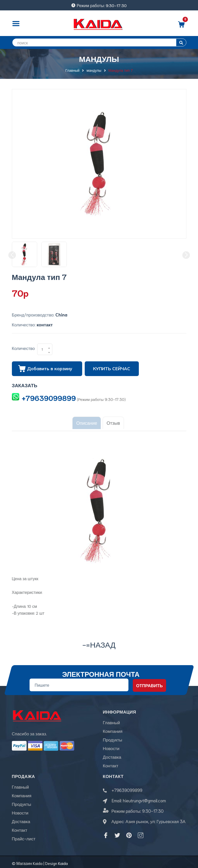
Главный (112, 720)
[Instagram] (141, 832)
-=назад (99, 642)
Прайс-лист (24, 836)
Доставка (112, 754)
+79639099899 (49, 398)
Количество (23, 348)
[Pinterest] (129, 832)
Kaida (63, 861)
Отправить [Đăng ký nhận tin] (149, 683)
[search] (99, 42)
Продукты (113, 737)
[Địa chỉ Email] (79, 682)
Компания (113, 728)
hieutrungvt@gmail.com (144, 798)
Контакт (111, 763)
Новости (111, 746)
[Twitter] (117, 832)
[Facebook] (106, 832)
